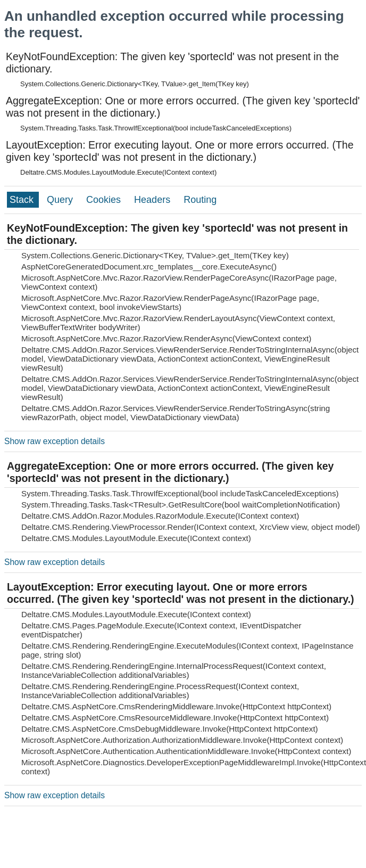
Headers (153, 200)
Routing (200, 200)
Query (61, 200)
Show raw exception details (55, 441)
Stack (23, 200)
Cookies (105, 200)
